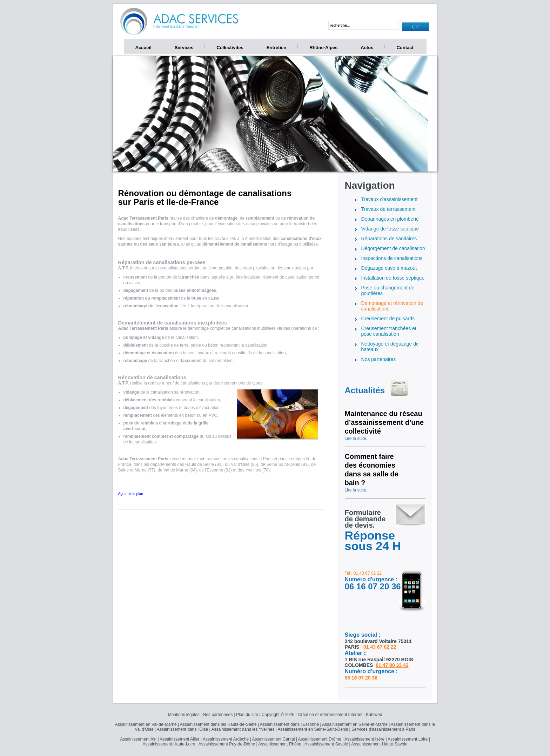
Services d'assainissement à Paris (383, 729)
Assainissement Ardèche (226, 739)
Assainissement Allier (179, 739)
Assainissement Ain (138, 739)
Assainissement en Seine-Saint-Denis (313, 729)
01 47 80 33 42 (392, 665)
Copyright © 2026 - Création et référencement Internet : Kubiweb (322, 715)
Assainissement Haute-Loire (169, 744)
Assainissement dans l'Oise (182, 729)
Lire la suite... (357, 439)
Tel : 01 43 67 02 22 (363, 573)
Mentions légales (184, 715)
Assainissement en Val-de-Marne (146, 724)
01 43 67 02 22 (380, 647)
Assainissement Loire (408, 739)
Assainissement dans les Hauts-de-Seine (218, 724)
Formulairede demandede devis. (365, 519)
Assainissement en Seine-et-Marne (355, 724)
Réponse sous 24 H (373, 541)
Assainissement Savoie (326, 744)
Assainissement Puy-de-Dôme (227, 744)
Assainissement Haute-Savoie (379, 744)
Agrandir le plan (131, 494)
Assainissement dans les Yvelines (243, 729)
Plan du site (247, 715)
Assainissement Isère (364, 739)
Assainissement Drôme (320, 739)
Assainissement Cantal (273, 739)
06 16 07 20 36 (361, 678)
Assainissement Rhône (280, 744)
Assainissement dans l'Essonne (289, 724)
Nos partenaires (218, 715)
